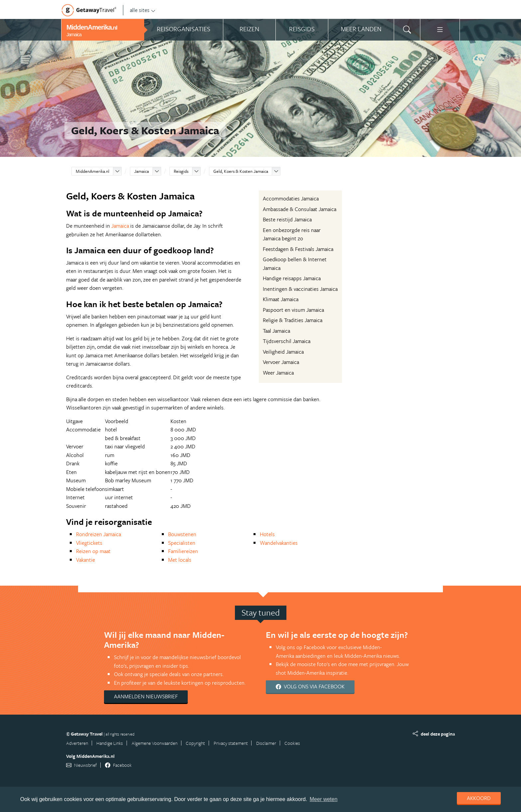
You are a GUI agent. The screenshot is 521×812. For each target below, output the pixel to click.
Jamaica (142, 171)
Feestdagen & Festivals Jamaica (298, 249)
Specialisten (182, 543)
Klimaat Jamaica (281, 299)
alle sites (143, 10)
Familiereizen (183, 551)
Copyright (195, 743)
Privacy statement (231, 743)
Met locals (180, 560)
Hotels (267, 534)
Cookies (292, 743)
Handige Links (110, 743)
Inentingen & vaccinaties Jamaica (300, 289)
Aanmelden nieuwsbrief (146, 696)
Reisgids (181, 171)
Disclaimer (266, 743)
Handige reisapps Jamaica (292, 278)
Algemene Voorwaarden (155, 743)
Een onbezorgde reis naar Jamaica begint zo (292, 234)
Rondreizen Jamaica (99, 534)
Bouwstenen (182, 534)
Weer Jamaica (278, 373)
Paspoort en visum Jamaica (293, 310)
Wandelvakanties (279, 543)
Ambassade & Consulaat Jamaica (300, 209)
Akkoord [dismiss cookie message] (479, 798)
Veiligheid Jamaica (283, 352)
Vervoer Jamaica (281, 362)
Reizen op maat (93, 551)
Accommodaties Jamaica (291, 198)
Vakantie (86, 560)
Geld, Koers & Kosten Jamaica (241, 171)
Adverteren (77, 743)
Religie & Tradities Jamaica (293, 320)
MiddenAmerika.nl (93, 171)
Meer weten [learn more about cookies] (324, 799)
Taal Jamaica (276, 331)
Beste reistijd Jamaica (287, 219)
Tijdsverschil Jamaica (287, 341)
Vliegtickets (89, 543)
